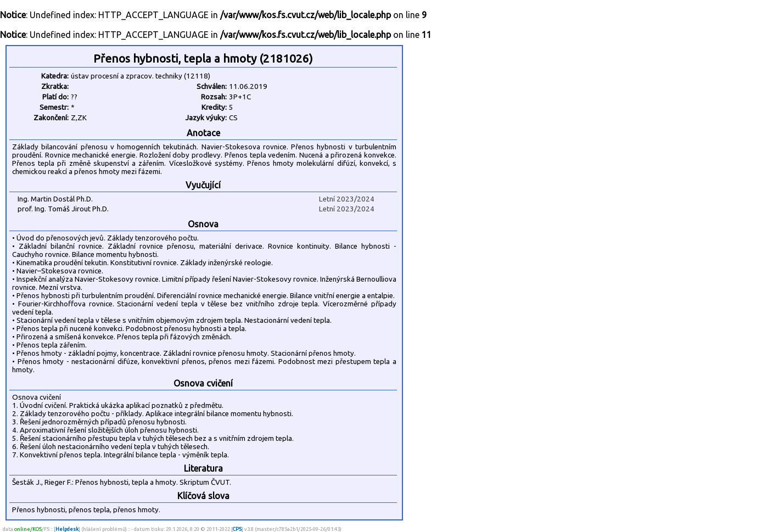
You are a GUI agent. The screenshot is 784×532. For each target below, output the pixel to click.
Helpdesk (67, 529)
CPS (237, 529)
